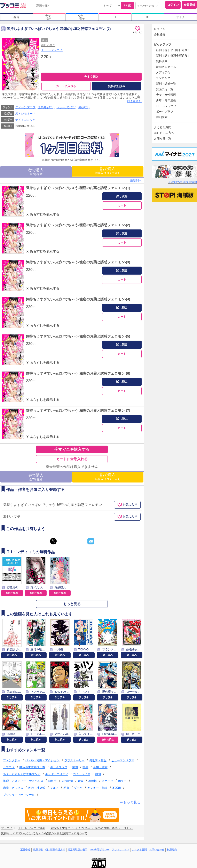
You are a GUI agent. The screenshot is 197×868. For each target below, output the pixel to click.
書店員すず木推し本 (32, 767)
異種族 (93, 781)
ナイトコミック (25, 120)
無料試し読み (117, 86)
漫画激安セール (166, 67)
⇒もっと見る (130, 802)
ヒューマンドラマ (123, 760)
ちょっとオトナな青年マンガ (22, 774)
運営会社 (25, 850)
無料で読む (12, 593)
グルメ (54, 788)
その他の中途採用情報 (183, 182)
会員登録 (189, 5)
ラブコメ (9, 767)
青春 (81, 781)
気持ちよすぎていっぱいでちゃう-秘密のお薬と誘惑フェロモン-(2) (78, 225)
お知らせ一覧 (163, 138)
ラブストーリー (74, 760)
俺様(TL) (84, 107)
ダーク (78, 788)
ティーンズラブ (25, 107)
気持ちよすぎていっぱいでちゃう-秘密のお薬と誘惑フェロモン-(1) (78, 188)
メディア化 (163, 72)
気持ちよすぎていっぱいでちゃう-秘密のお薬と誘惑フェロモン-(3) (78, 262)
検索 (128, 5)
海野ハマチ (48, 45)
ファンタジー (12, 760)
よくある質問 (163, 127)
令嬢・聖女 (100, 767)
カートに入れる (66, 86)
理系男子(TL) (46, 107)
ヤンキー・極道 (97, 788)
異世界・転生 (98, 760)
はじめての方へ (164, 133)
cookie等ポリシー (100, 850)
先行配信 (67, 781)
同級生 (52, 781)
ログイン (173, 5)
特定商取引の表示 (78, 850)
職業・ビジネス (13, 788)
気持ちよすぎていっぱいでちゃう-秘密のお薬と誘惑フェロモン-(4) (78, 299)
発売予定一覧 (165, 89)
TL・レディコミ (166, 106)
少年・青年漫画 (166, 100)
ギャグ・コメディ (57, 774)
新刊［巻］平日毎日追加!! (173, 50)
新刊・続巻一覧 (166, 84)
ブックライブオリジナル (19, 795)
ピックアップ (163, 44)
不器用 (117, 788)
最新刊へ (136, 181)
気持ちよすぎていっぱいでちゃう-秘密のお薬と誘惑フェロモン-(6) (78, 374)
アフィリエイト (121, 850)
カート (122, 205)
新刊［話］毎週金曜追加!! (173, 56)
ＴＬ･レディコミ (52, 50)
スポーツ (108, 781)
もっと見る (72, 604)
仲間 (98, 774)
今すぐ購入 (91, 77)
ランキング (163, 78)
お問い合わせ (157, 850)
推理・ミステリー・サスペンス (23, 781)
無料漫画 (162, 61)
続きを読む (134, 101)
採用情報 (38, 850)
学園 (75, 767)
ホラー (122, 781)
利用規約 (172, 850)
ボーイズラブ (59, 767)
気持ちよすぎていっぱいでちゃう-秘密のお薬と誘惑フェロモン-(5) (78, 336)
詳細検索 (162, 117)
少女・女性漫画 (166, 95)
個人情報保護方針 (55, 850)
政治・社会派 (37, 788)
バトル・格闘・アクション (42, 760)
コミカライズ (82, 774)
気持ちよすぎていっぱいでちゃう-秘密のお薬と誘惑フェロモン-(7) (78, 411)
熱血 (66, 788)
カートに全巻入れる (72, 459)
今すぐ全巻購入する (72, 449)
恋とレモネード (25, 114)
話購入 (108, 171)
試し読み (122, 196)
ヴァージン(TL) (66, 107)
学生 (85, 767)
